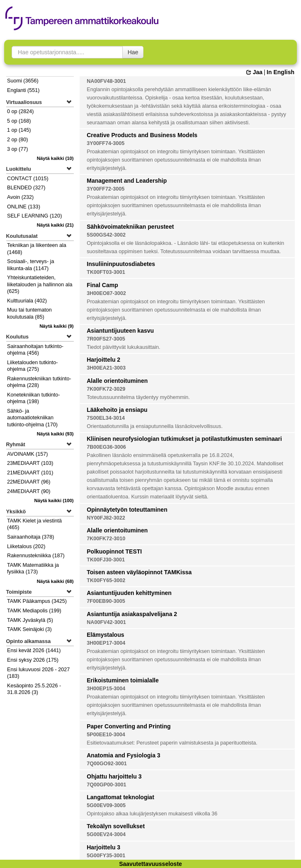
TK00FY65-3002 (106, 580)
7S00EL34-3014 (106, 418)
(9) (57, 326)
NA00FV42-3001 (106, 622)
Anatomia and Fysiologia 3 (123, 755)
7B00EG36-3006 (106, 447)
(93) (55, 434)
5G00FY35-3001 (106, 856)
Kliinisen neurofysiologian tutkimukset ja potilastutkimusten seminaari (184, 439)
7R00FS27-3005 (106, 339)
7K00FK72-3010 (106, 539)
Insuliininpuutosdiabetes (121, 264)
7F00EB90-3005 (106, 601)
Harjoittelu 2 (103, 360)
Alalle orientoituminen (117, 381)
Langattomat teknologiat (120, 797)
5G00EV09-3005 (106, 805)
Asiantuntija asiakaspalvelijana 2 (132, 614)
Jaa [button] (254, 72)
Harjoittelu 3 (103, 847)
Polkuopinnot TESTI (114, 551)
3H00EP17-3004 (106, 643)
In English (280, 72)
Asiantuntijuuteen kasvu (120, 331)
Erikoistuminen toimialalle (123, 680)
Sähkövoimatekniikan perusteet (130, 227)
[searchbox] (67, 52)
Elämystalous (105, 635)
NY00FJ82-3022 (106, 518)
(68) (55, 581)
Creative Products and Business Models (142, 135)
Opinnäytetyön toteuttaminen (127, 510)
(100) (54, 500)
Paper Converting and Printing (129, 726)
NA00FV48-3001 (106, 81)
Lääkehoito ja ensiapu (117, 410)
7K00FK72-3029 (106, 389)
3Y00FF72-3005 (106, 189)
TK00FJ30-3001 (106, 560)
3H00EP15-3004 (106, 689)
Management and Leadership (127, 181)
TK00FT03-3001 (106, 272)
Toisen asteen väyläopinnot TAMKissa (139, 572)
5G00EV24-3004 (106, 834)
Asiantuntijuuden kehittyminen (129, 593)
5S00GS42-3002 (106, 235)
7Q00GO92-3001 (107, 764)
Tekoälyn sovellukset (116, 826)
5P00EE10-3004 (106, 735)
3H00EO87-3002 (106, 293)
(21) (55, 225)
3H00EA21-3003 (106, 368)
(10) (55, 158)
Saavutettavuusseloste (150, 864)
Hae (133, 52)
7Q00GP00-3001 (106, 785)
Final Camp (102, 285)
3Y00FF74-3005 (106, 143)
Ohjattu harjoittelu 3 (114, 776)
